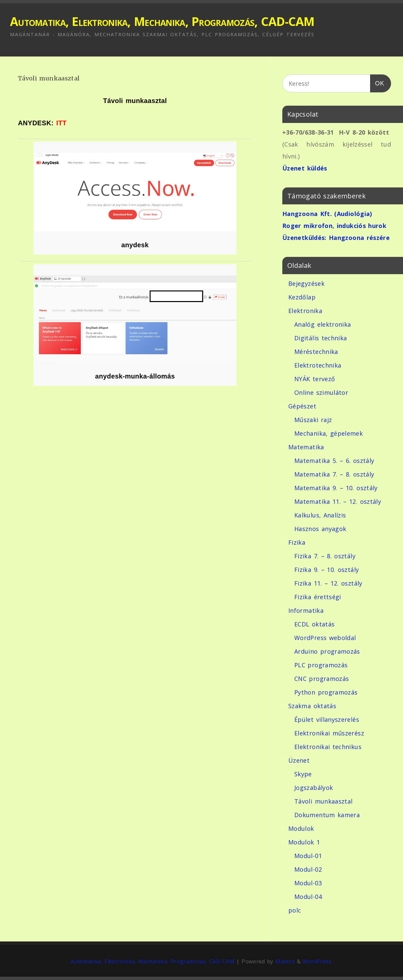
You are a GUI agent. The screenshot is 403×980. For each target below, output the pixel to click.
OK (377, 82)
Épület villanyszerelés (327, 719)
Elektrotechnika (318, 365)
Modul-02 (308, 869)
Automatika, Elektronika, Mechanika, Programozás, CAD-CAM (162, 21)
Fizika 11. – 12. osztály (328, 583)
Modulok (301, 828)
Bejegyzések (306, 283)
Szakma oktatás (312, 706)
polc (295, 910)
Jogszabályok (314, 788)
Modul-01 (308, 856)
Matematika (306, 447)
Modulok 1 (304, 842)
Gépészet (302, 406)
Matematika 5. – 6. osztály (334, 461)
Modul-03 (308, 883)
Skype (303, 774)
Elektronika (305, 311)
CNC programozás (322, 679)
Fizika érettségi (318, 597)
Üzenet (299, 760)
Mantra (285, 961)
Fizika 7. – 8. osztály (325, 556)
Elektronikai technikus (328, 747)
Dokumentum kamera (327, 815)
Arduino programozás (327, 651)
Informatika (306, 610)
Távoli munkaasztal (323, 801)
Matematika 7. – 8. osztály (334, 474)
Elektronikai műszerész (329, 733)
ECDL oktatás (314, 624)
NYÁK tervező (315, 379)
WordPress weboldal (325, 638)
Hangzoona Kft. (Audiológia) (327, 214)
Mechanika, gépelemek (329, 433)
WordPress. (318, 961)
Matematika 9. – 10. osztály (336, 488)
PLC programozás (321, 665)
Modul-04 (308, 897)
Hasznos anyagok (320, 529)
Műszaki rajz (313, 420)
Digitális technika (321, 338)
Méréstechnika (316, 352)
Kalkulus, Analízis (320, 515)
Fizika (297, 542)
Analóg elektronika (323, 324)
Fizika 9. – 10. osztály (327, 570)
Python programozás (326, 692)
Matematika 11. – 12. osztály (338, 501)
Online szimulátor (321, 392)
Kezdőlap (302, 297)
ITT (61, 123)
